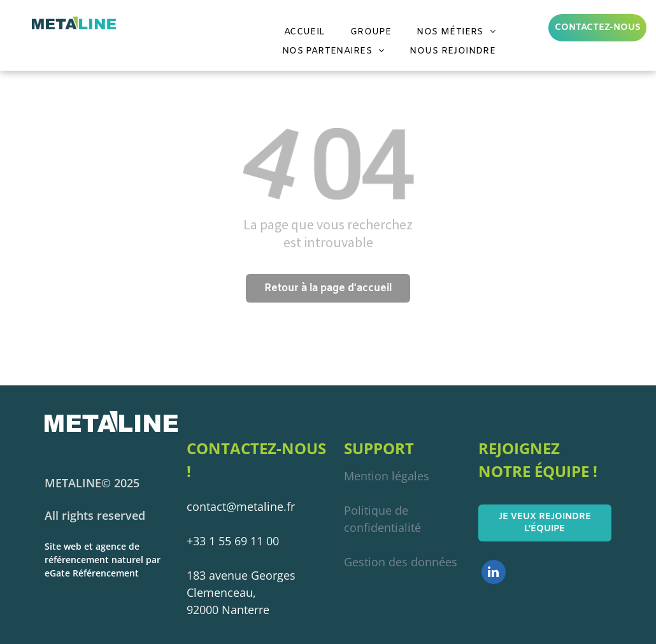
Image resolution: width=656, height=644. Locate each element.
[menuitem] (304, 32)
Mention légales (387, 476)
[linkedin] (494, 574)
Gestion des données (401, 562)
